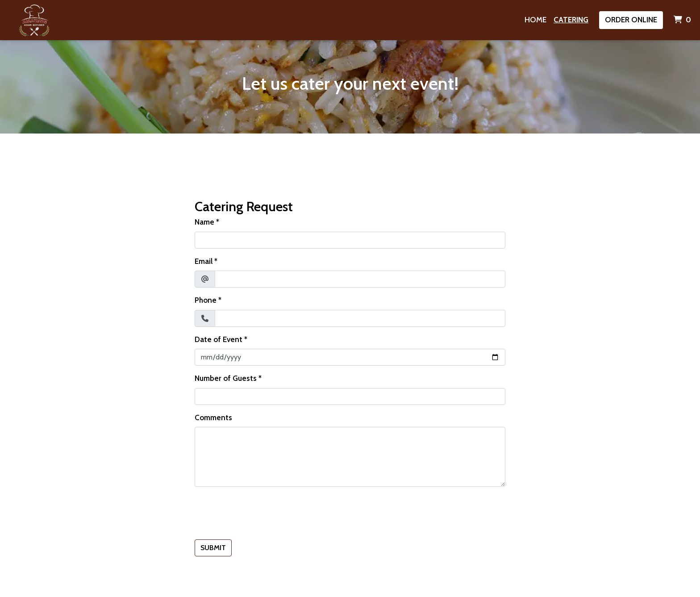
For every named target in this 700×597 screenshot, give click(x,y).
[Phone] (360, 318)
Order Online (631, 20)
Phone (206, 300)
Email (204, 261)
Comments (213, 417)
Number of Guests (226, 378)
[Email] (360, 279)
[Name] (350, 240)
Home (535, 20)
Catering (571, 20)
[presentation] (262, 511)
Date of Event (219, 339)
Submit (213, 548)
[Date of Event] (350, 357)
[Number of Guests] (350, 397)
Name (204, 222)
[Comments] (350, 457)
